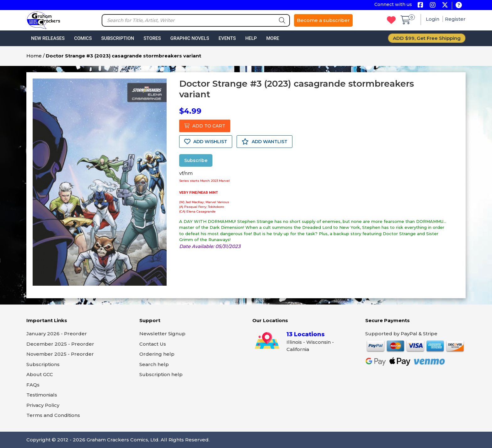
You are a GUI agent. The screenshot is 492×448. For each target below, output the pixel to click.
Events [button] (227, 38)
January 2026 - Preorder (57, 334)
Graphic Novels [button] (190, 38)
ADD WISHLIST (206, 142)
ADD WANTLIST (265, 142)
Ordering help (157, 354)
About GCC (40, 374)
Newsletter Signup (162, 334)
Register (455, 19)
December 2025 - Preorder (60, 344)
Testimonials (42, 395)
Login (433, 19)
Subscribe (196, 160)
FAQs (33, 385)
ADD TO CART (205, 126)
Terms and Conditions (53, 415)
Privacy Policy (43, 405)
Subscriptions (43, 364)
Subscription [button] (118, 38)
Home (34, 56)
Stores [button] (152, 38)
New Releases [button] (48, 38)
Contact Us (153, 344)
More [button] (273, 38)
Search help (154, 364)
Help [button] (251, 38)
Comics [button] (83, 38)
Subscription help (161, 374)
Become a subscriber (323, 20)
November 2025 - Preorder (60, 354)
